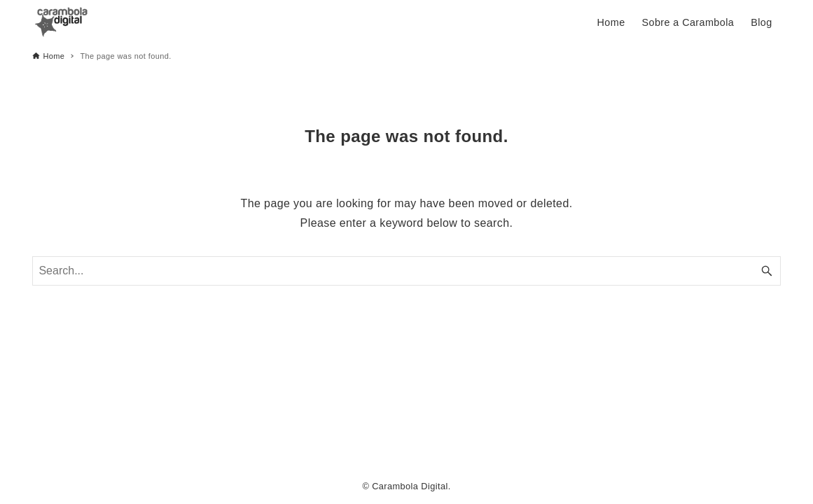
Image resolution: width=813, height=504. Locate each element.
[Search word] (406, 271)
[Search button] (767, 271)
